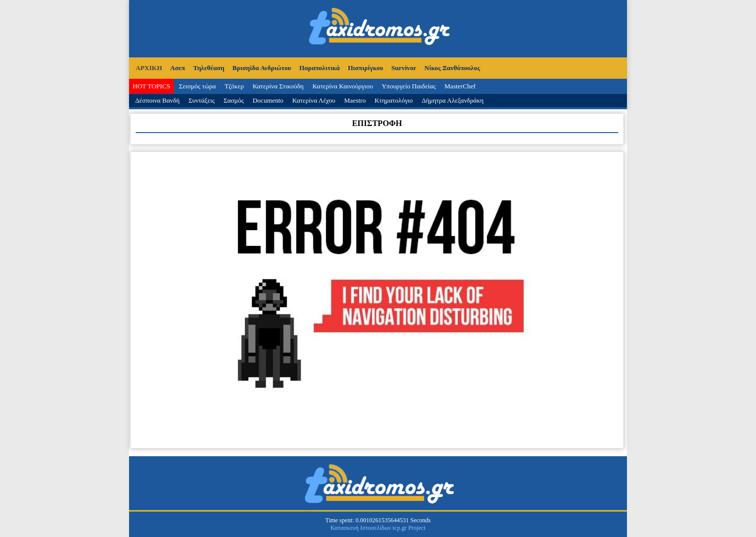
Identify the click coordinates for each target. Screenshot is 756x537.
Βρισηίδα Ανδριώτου (262, 68)
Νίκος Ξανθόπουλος (452, 68)
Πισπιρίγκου (366, 68)
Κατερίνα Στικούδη (278, 86)
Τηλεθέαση (209, 68)
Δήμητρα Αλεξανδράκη (453, 100)
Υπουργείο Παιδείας (408, 86)
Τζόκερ (234, 86)
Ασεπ (178, 68)
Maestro (355, 100)
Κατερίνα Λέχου (314, 100)
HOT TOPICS (151, 86)
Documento (268, 100)
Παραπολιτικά (320, 68)
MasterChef (460, 86)
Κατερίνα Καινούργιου (343, 86)
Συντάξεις (202, 100)
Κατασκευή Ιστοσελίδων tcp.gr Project (378, 528)
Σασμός (234, 100)
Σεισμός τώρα (197, 86)
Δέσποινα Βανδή (157, 100)
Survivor (404, 68)
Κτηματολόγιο (393, 100)
